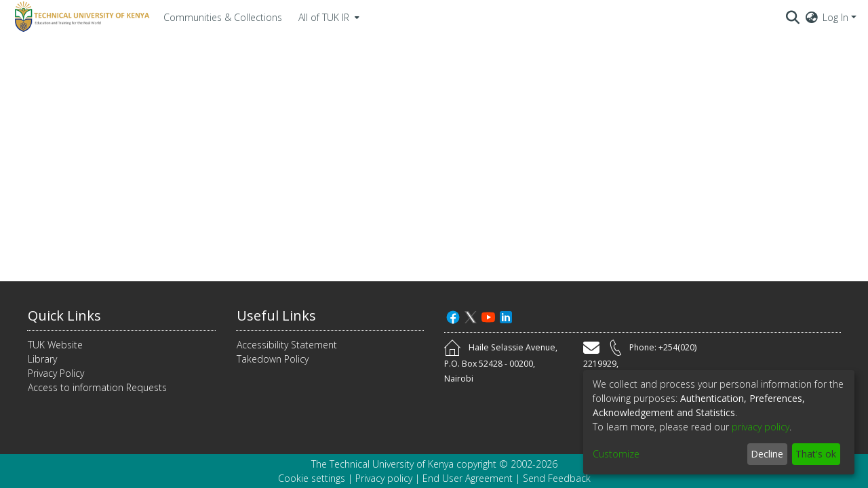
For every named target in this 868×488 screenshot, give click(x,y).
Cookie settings (312, 478)
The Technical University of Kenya (382, 464)
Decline (767, 454)
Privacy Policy (56, 373)
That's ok (816, 454)
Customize (616, 454)
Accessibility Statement (287, 345)
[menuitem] (328, 17)
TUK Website (55, 345)
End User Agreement (468, 478)
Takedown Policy (273, 359)
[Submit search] (793, 17)
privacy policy (761, 427)
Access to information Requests (97, 387)
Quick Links (64, 316)
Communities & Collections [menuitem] (223, 17)
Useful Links (276, 316)
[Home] (80, 17)
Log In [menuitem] (835, 17)
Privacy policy (384, 478)
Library (42, 359)
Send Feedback (557, 478)
